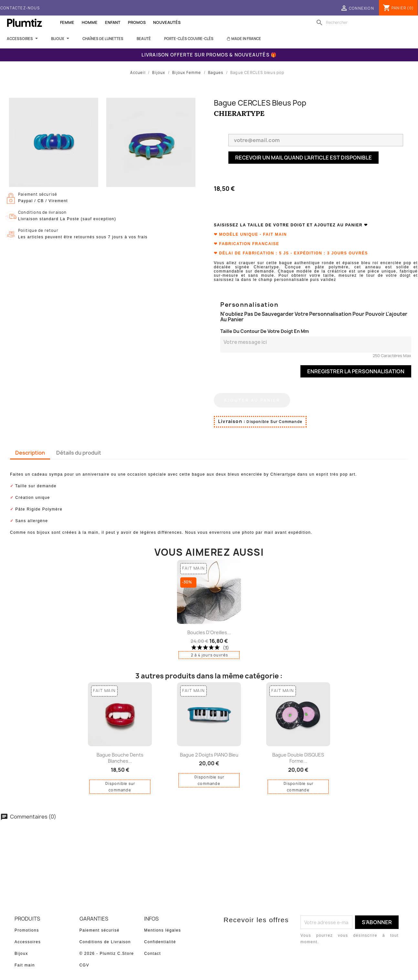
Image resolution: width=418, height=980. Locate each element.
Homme (90, 22)
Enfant (113, 22)
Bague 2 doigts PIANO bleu (209, 755)
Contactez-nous (20, 8)
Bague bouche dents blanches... (120, 758)
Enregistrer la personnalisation (356, 371)
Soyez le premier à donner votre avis (209, 842)
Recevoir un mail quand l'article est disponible (303, 158)
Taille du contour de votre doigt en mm (265, 331)
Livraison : (232, 421)
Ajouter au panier (252, 400)
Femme (67, 22)
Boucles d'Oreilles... (209, 632)
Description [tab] (30, 453)
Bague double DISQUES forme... (298, 758)
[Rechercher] (356, 23)
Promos (137, 22)
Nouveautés (167, 22)
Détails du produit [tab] (79, 453)
